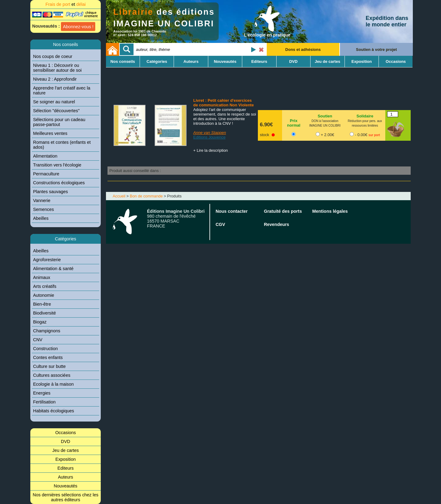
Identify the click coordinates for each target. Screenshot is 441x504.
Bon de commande (146, 196)
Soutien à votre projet (376, 50)
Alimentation (45, 156)
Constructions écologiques (59, 183)
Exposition (66, 459)
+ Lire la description (211, 150)
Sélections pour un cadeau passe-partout (59, 122)
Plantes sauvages (51, 192)
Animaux (42, 277)
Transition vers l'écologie (57, 165)
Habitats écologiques (54, 411)
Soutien (325, 116)
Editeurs (66, 468)
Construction (45, 349)
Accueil (119, 196)
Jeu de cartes (66, 450)
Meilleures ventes (50, 133)
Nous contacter (232, 211)
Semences (43, 209)
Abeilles (41, 218)
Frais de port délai (65, 4)
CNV (38, 340)
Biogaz (40, 322)
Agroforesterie (47, 260)
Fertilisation (44, 402)
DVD (66, 441)
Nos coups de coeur (53, 56)
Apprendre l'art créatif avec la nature (62, 90)
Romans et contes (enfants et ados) (62, 145)
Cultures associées (52, 375)
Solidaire (365, 116)
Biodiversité (44, 313)
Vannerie (42, 200)
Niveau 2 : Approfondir (55, 79)
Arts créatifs (45, 286)
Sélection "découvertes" (56, 111)
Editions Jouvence (209, 137)
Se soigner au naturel (54, 102)
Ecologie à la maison (53, 384)
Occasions (65, 433)
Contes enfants (48, 357)
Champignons (47, 331)
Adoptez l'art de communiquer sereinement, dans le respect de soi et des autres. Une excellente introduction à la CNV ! (225, 116)
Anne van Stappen (210, 133)
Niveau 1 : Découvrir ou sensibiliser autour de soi (57, 68)
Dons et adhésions (303, 50)
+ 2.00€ (327, 135)
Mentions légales (330, 211)
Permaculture (46, 174)
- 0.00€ (367, 135)
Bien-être (42, 304)
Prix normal (294, 123)
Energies (42, 393)
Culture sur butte (49, 366)
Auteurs (66, 477)
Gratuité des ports (283, 211)
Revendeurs (277, 224)
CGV (220, 224)
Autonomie (44, 295)
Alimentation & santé (53, 269)
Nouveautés (66, 486)
